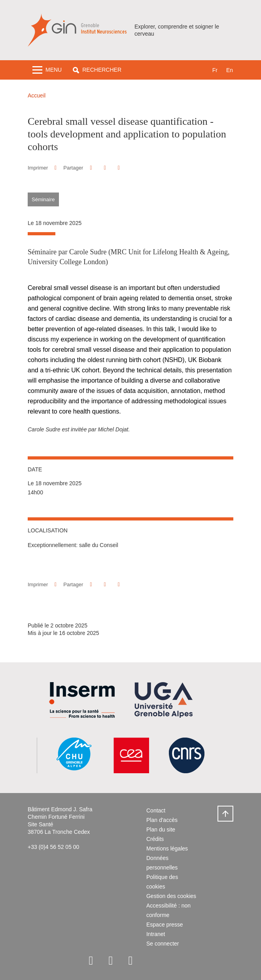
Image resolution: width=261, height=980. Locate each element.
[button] (97, 70)
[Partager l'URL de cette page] (119, 168)
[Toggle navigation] (47, 70)
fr (215, 70)
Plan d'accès (162, 820)
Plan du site (161, 829)
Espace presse (165, 925)
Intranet (156, 934)
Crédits (155, 839)
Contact (156, 810)
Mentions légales (167, 848)
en (230, 70)
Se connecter (163, 944)
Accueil (37, 95)
